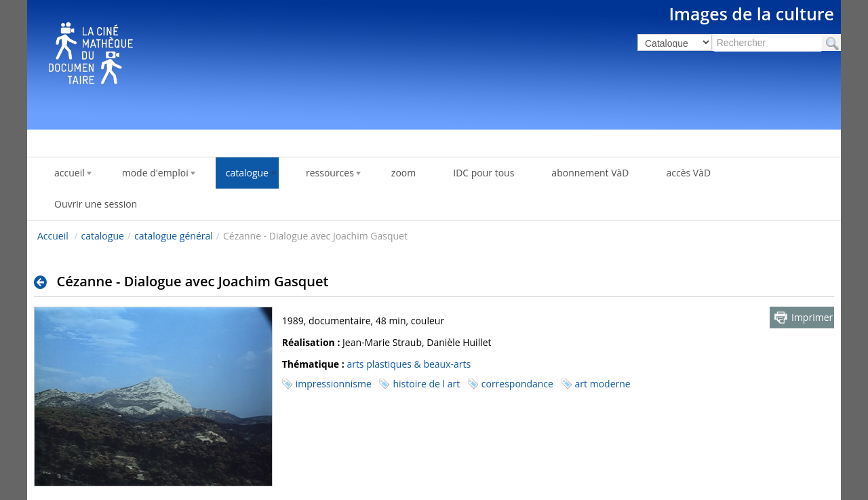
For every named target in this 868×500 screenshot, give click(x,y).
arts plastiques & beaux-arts (409, 364)
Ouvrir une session (96, 204)
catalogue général (174, 236)
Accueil (53, 236)
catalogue (103, 236)
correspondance (517, 384)
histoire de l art (426, 384)
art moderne (603, 384)
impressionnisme (334, 384)
